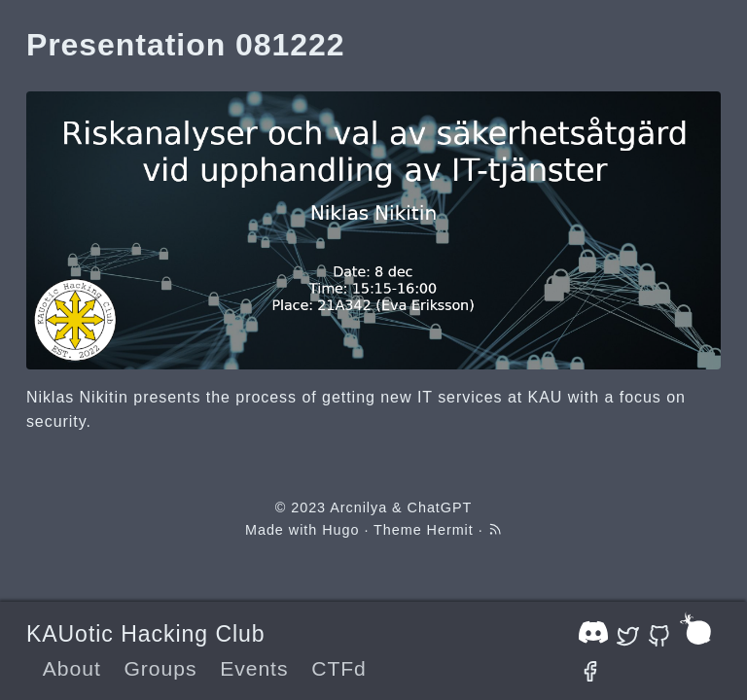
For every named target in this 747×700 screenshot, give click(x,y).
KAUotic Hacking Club (146, 634)
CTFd (339, 668)
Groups (160, 668)
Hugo (340, 530)
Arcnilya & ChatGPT (401, 507)
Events (254, 668)
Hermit (450, 530)
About (72, 668)
